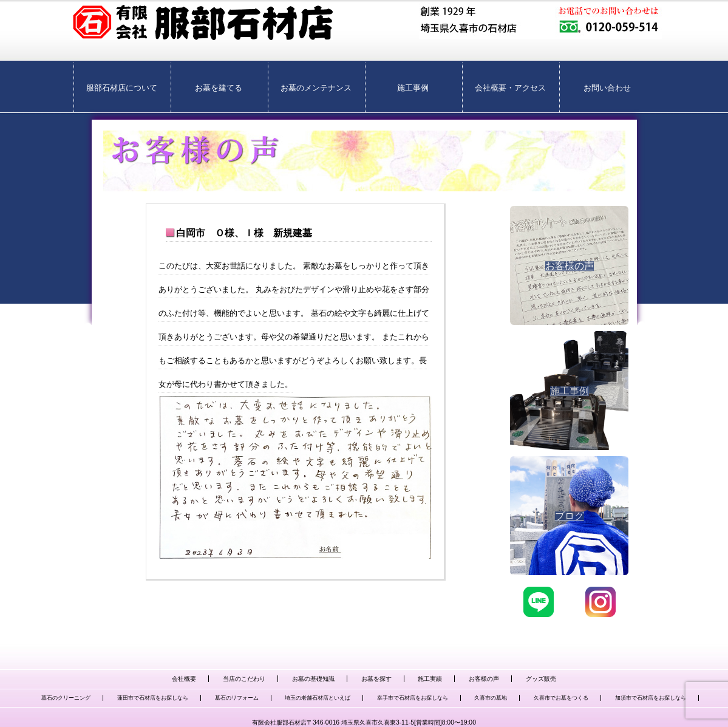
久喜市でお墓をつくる (561, 698)
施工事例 (413, 88)
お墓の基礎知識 (313, 679)
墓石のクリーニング (66, 698)
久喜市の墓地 (491, 698)
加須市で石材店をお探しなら (651, 698)
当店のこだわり (244, 679)
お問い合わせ (607, 88)
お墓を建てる (219, 88)
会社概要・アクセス (510, 88)
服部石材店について (122, 88)
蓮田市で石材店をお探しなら (153, 698)
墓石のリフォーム (237, 698)
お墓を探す (376, 679)
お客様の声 (484, 679)
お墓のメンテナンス (316, 88)
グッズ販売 (541, 679)
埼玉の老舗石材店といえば (318, 698)
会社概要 (184, 679)
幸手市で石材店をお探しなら (413, 698)
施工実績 (430, 679)
